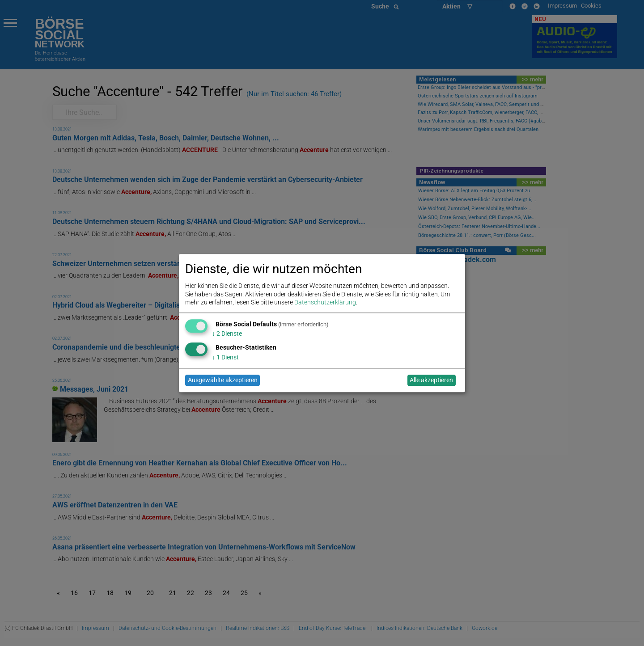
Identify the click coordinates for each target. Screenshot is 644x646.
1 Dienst (225, 357)
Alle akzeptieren (431, 380)
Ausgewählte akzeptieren (223, 380)
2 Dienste (227, 334)
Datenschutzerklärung (325, 302)
